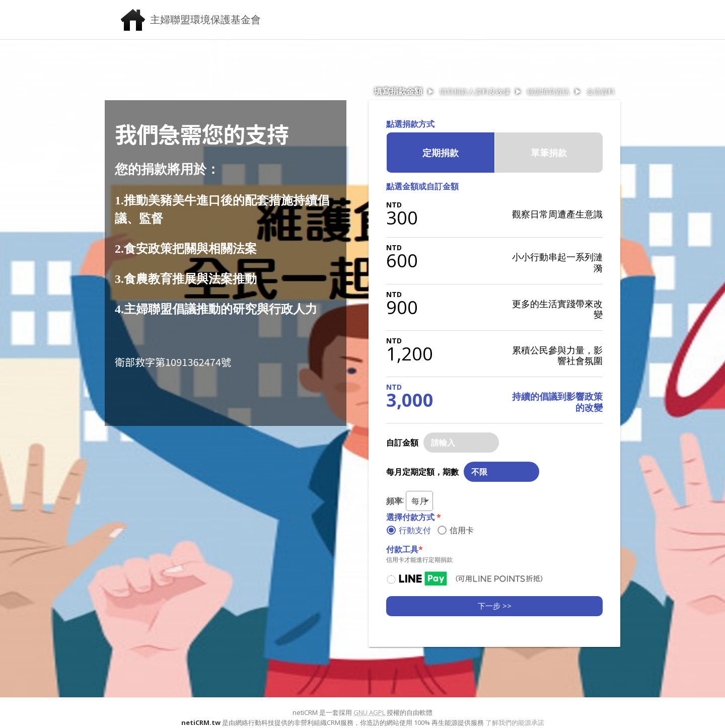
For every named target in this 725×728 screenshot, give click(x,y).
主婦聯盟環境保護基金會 (205, 19)
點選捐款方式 (410, 124)
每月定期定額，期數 (422, 472)
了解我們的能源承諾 (515, 722)
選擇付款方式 (414, 517)
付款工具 (405, 549)
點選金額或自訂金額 (422, 186)
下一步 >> (495, 606)
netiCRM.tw (201, 722)
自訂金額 (402, 443)
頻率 (394, 501)
